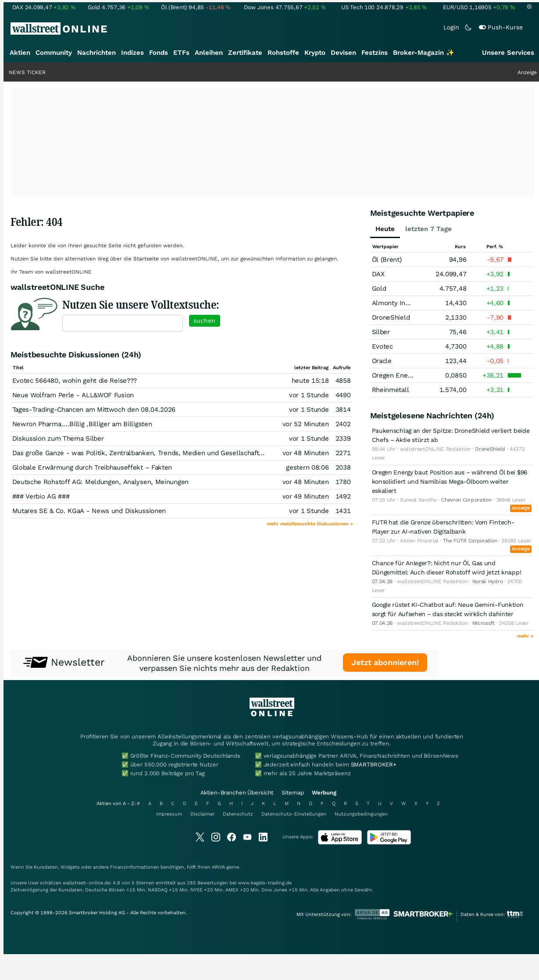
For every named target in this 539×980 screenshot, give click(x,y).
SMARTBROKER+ (374, 764)
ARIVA (218, 867)
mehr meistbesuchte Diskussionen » (310, 524)
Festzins (375, 53)
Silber (381, 332)
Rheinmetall (391, 390)
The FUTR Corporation (470, 541)
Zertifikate (245, 53)
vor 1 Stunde (309, 395)
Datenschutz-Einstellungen (294, 814)
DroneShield (391, 317)
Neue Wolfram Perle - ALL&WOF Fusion (73, 395)
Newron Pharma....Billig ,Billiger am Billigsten (82, 424)
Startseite (146, 259)
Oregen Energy (394, 375)
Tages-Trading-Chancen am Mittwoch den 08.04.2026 (94, 410)
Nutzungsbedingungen (361, 814)
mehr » (525, 636)
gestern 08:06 (307, 467)
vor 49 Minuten (306, 496)
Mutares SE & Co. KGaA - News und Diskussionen (89, 511)
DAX (378, 274)
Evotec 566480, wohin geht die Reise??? (75, 381)
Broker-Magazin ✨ (424, 53)
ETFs (181, 53)
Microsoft (484, 623)
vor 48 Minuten (306, 453)
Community (54, 53)
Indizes (132, 53)
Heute (385, 229)
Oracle (382, 361)
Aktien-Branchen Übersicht (237, 793)
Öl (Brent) (387, 260)
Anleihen (209, 53)
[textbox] (123, 323)
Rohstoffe (283, 53)
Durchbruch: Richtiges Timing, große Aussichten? (443, 72)
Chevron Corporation (466, 500)
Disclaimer (202, 814)
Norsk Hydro (488, 581)
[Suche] (340, 29)
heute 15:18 (310, 381)
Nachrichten (96, 53)
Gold (379, 289)
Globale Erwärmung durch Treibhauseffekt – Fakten (92, 467)
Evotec (382, 346)
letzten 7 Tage (428, 229)
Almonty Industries (401, 303)
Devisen (343, 53)
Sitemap (293, 793)
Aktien (20, 53)
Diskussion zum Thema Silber (58, 438)
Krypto (315, 53)
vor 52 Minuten (306, 424)
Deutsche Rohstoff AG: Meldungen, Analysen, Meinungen (100, 482)
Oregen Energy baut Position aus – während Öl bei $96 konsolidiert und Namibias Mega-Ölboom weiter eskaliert (450, 481)
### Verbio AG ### (41, 496)
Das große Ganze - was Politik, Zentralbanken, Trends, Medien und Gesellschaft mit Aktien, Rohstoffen (172, 453)
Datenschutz (238, 814)
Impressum (169, 814)
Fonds (159, 53)
